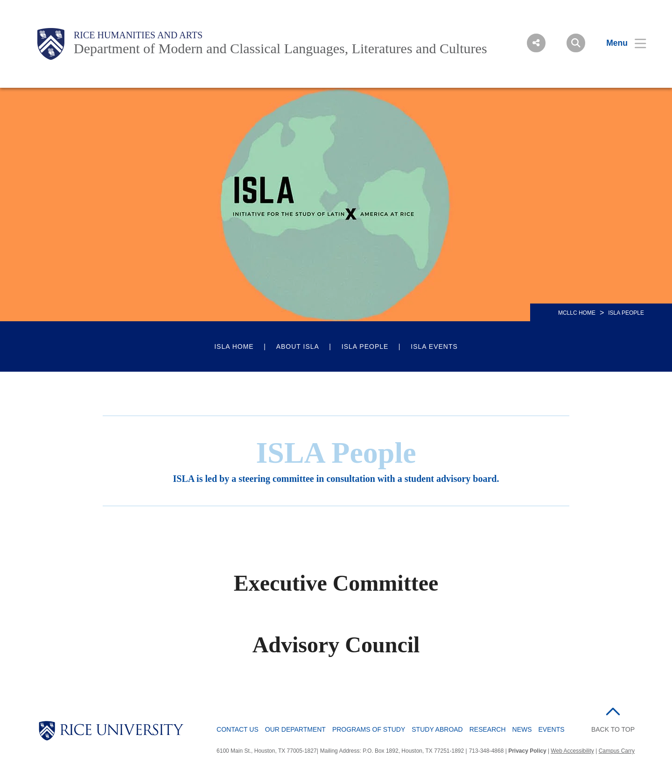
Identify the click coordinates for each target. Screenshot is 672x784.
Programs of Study (369, 729)
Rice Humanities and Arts (138, 35)
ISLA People (365, 346)
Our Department (295, 729)
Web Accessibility (572, 751)
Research (488, 729)
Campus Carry (617, 751)
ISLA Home (234, 346)
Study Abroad (437, 729)
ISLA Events (434, 346)
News (522, 729)
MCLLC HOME (577, 313)
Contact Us (238, 729)
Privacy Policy (527, 751)
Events (552, 729)
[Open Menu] (620, 43)
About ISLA (298, 346)
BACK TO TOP (613, 729)
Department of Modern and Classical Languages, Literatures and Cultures (280, 48)
